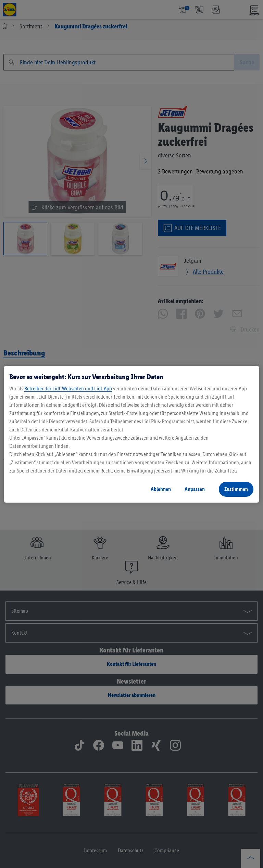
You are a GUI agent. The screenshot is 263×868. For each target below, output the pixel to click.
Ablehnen (161, 489)
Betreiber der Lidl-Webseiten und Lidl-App (68, 388)
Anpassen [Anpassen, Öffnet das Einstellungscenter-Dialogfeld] (195, 489)
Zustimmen (236, 489)
